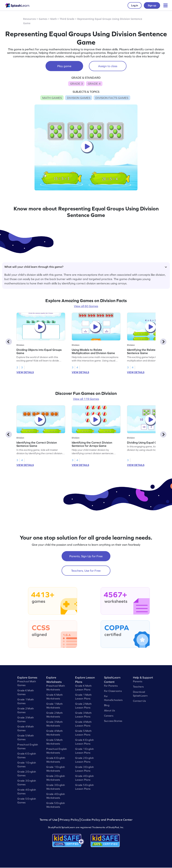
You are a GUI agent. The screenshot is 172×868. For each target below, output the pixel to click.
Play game (64, 66)
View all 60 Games (86, 306)
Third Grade (67, 19)
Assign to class (108, 66)
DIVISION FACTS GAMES (112, 98)
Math (53, 19)
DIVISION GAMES (79, 98)
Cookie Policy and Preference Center (107, 820)
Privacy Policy (69, 820)
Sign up (152, 5)
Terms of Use (49, 820)
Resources (30, 19)
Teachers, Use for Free (86, 571)
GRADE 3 (76, 84)
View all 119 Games (86, 399)
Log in (135, 5)
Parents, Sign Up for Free (86, 556)
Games (43, 19)
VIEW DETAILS (25, 372)
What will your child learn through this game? (86, 267)
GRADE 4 (94, 84)
